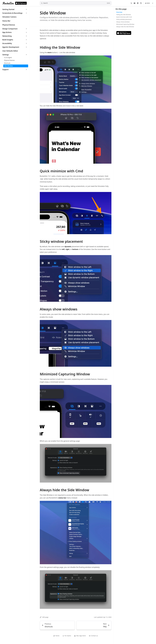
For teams (67, 636)
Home (56, 636)
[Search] (76, 3)
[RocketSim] (8, 3)
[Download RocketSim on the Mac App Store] (21, 3)
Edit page (44, 617)
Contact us (93, 636)
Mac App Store (80, 636)
